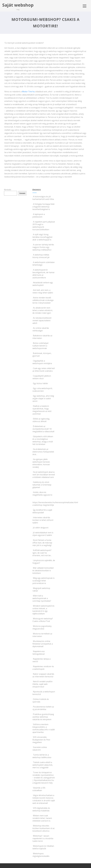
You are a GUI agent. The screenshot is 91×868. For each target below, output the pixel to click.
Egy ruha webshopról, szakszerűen (42, 390)
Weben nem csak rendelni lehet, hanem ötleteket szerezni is (42, 818)
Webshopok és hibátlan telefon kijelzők (43, 847)
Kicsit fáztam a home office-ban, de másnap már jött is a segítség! (42, 543)
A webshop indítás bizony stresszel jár (41, 256)
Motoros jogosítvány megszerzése (42, 627)
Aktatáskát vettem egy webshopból (43, 284)
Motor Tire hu (28, 92)
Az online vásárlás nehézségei (41, 329)
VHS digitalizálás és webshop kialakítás (41, 809)
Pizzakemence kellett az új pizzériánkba (43, 708)
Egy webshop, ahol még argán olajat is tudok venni (43, 398)
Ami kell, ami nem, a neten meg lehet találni (43, 291)
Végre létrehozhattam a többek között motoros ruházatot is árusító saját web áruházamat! (44, 799)
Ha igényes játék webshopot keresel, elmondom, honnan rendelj (41, 463)
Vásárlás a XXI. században (39, 789)
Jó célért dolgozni (40, 528)
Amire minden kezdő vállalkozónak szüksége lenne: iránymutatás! (43, 300)
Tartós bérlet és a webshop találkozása (42, 756)
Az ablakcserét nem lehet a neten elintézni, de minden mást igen (43, 310)
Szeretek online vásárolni (40, 749)
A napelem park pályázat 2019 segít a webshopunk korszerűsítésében (44, 226)
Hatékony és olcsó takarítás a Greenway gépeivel (42, 485)
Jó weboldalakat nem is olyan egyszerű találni (43, 534)
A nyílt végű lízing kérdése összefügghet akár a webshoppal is (42, 237)
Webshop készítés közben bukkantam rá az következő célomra (44, 828)
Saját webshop (18, 5)
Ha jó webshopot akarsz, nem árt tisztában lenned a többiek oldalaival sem (44, 475)
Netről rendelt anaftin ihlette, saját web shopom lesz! (42, 684)
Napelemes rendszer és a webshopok (43, 668)
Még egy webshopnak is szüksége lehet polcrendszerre (43, 581)
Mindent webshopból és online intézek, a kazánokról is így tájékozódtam (43, 610)
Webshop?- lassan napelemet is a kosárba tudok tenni (43, 838)
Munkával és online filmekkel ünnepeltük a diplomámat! (43, 644)
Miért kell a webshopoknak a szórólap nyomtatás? (42, 598)
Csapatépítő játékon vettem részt (42, 377)
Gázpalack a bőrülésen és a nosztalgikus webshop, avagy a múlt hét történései (43, 440)
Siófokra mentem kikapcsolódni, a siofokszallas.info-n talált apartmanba (44, 728)
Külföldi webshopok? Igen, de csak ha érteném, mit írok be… (42, 553)
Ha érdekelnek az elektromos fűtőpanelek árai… (43, 452)
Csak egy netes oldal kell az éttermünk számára (44, 370)
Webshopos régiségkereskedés (41, 855)
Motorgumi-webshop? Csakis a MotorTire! (43, 620)
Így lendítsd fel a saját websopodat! (42, 511)
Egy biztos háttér (40, 383)
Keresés (8, 190)
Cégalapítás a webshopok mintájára (42, 362)
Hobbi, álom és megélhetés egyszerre (42, 494)
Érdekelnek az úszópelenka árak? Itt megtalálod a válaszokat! (43, 429)
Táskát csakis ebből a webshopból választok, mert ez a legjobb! (43, 765)
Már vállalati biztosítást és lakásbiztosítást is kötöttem (43, 570)
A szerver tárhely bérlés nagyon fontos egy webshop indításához (43, 247)
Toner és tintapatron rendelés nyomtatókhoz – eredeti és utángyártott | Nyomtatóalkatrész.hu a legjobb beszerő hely (44, 778)
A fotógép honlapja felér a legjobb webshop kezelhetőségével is (44, 207)
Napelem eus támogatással (39, 653)
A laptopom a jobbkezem (39, 215)
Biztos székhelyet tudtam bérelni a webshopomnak (40, 346)
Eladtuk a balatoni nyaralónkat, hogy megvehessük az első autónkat (42, 410)
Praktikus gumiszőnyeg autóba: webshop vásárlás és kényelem (43, 717)
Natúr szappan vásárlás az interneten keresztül (43, 675)
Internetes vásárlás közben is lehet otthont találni (43, 520)
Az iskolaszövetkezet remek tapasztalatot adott (42, 320)
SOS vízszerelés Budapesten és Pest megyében (41, 740)
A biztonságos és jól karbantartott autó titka (43, 198)
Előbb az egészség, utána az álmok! (41, 420)
